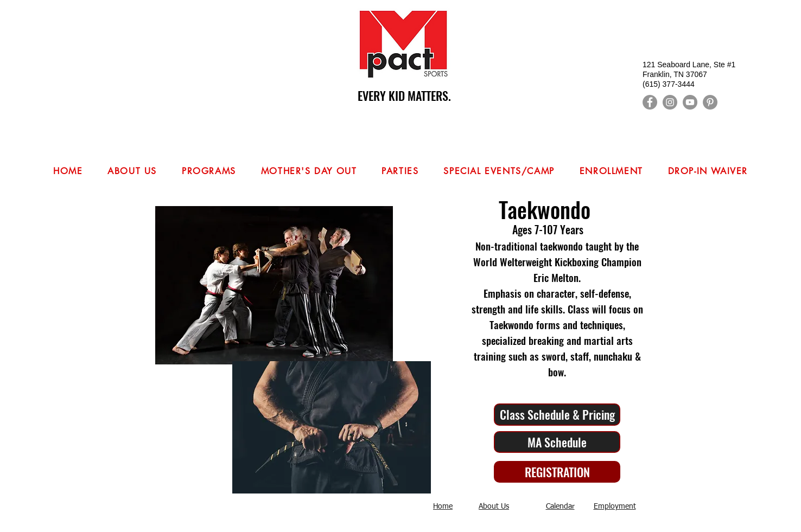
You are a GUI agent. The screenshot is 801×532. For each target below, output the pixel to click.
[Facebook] (650, 102)
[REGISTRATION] (557, 472)
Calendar (560, 507)
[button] (209, 172)
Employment (615, 507)
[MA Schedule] (557, 442)
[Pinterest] (710, 102)
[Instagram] (670, 102)
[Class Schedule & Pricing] (557, 415)
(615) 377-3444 (669, 84)
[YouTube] (690, 102)
